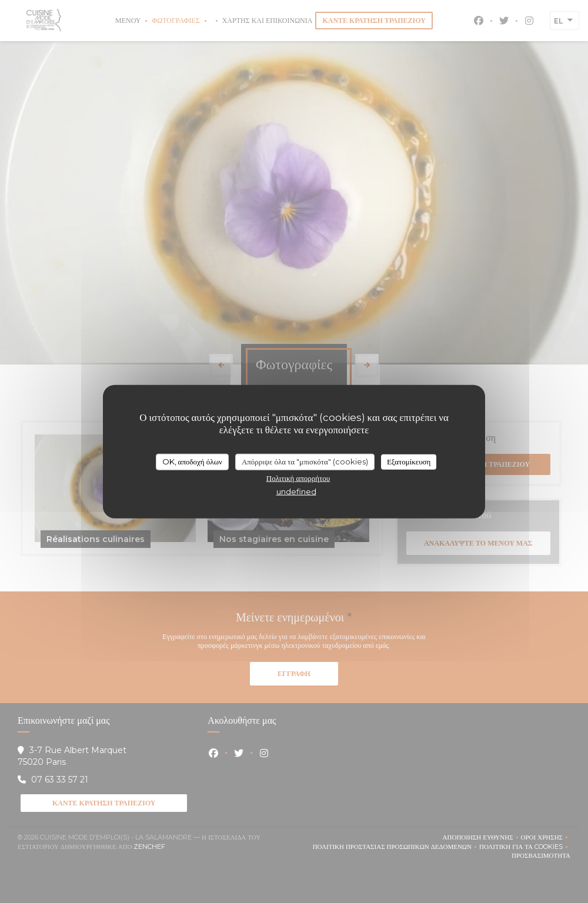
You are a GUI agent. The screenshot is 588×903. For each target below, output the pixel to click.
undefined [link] (296, 491)
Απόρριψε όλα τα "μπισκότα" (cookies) (305, 461)
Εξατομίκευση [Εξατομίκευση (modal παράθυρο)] (409, 461)
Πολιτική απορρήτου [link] (298, 477)
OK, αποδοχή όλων (192, 461)
